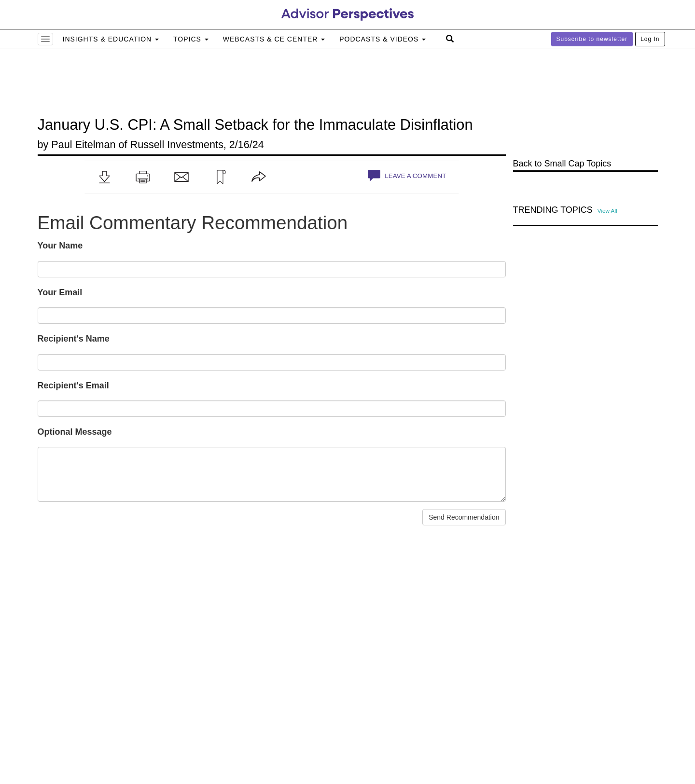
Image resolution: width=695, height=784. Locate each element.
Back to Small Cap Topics (562, 164)
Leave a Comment (407, 176)
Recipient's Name (74, 339)
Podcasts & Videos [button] (382, 39)
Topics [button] (191, 39)
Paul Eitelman (83, 144)
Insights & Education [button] (111, 39)
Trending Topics (553, 210)
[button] (104, 177)
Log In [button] (650, 39)
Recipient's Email (73, 385)
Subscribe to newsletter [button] (592, 39)
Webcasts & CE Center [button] (274, 39)
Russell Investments (177, 144)
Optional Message (75, 432)
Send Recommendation (464, 517)
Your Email (60, 292)
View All (607, 211)
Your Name (60, 246)
